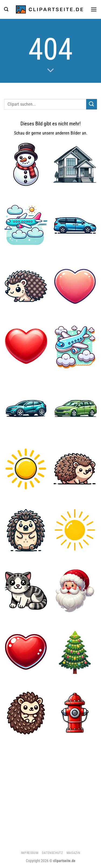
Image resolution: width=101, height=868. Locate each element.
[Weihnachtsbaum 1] (75, 652)
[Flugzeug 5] (75, 347)
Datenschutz (53, 853)
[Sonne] (26, 469)
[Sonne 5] (75, 530)
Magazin (73, 853)
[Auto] (26, 408)
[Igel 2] (26, 286)
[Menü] (94, 9)
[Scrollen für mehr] (51, 70)
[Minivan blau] (75, 225)
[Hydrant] (75, 713)
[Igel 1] (26, 713)
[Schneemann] (26, 164)
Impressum (30, 853)
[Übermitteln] (92, 104)
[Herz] (26, 347)
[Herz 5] (26, 652)
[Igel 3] (26, 530)
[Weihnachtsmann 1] (75, 591)
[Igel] (75, 469)
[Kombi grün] (75, 408)
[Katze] (26, 591)
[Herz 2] (75, 286)
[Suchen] (6, 9)
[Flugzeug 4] (26, 225)
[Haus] (75, 164)
